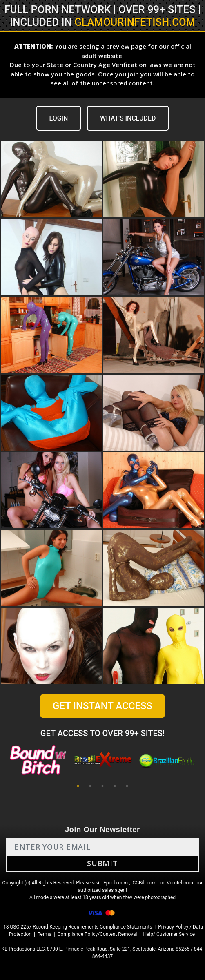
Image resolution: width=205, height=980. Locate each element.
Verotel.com (180, 883)
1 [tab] (78, 786)
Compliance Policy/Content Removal (97, 935)
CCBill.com (144, 883)
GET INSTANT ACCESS (102, 706)
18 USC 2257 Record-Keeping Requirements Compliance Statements (78, 927)
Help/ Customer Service (169, 935)
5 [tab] (127, 786)
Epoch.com (116, 883)
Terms (45, 935)
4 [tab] (115, 786)
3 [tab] (102, 786)
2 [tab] (90, 786)
